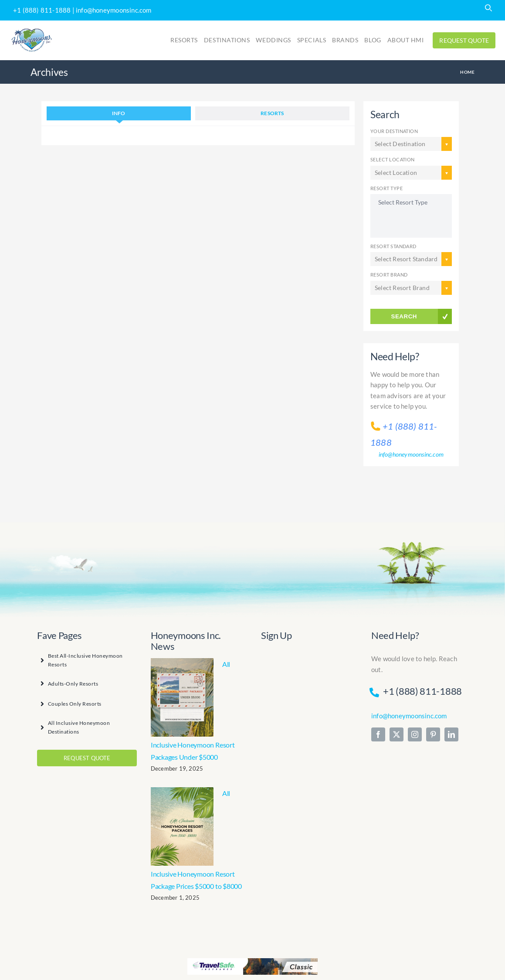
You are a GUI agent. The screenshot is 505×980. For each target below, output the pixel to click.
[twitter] (397, 734)
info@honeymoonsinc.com (114, 10)
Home (467, 72)
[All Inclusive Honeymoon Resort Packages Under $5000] (182, 697)
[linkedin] (451, 734)
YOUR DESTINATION (394, 131)
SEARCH (404, 316)
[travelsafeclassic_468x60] (252, 961)
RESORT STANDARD (393, 246)
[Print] (32, 30)
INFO (119, 113)
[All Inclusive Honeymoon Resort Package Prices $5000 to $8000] (182, 826)
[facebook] (378, 734)
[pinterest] (433, 734)
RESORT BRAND (389, 275)
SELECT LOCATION (393, 159)
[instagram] (415, 734)
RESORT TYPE (386, 188)
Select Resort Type (411, 202)
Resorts (272, 113)
